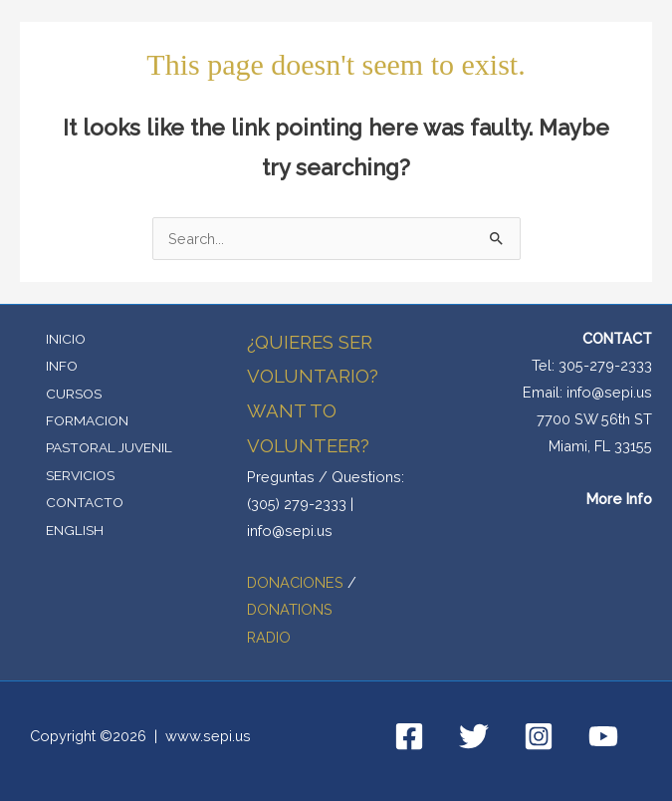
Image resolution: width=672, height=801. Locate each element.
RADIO (269, 637)
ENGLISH (75, 530)
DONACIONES (297, 582)
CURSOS (74, 394)
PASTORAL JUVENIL (109, 447)
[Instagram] (539, 736)
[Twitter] (474, 736)
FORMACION (87, 420)
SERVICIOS (80, 475)
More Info (619, 499)
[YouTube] (603, 736)
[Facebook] (409, 736)
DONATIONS (290, 609)
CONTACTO (85, 502)
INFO (62, 366)
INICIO (66, 339)
